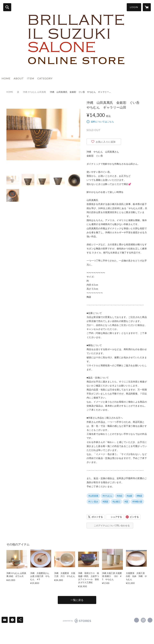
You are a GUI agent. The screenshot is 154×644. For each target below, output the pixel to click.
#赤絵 (120, 496)
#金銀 (129, 496)
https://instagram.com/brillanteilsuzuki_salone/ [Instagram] (143, 620)
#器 (126, 502)
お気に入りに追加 (106, 142)
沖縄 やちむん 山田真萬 (34, 92)
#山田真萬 (93, 496)
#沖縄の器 (137, 502)
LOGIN (134, 7)
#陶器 (139, 496)
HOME (6, 78)
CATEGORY (45, 78)
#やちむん (107, 496)
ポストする (97, 517)
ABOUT (19, 78)
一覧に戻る (77, 600)
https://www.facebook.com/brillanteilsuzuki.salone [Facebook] (137, 620)
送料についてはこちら (102, 122)
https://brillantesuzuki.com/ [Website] (150, 620)
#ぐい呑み (93, 502)
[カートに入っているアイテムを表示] (147, 7)
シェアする (116, 517)
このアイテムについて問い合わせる (112, 525)
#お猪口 (116, 502)
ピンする (134, 517)
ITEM (31, 78)
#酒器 (105, 502)
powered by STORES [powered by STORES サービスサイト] (77, 621)
